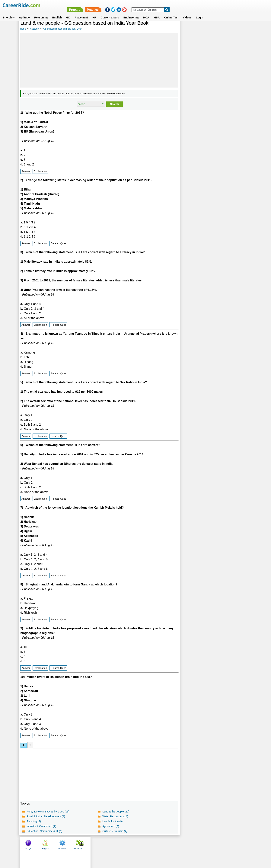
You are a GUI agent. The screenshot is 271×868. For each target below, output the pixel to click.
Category (35, 29)
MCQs (189, 29)
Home (23, 29)
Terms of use (134, 844)
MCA (146, 13)
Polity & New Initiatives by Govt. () (48, 812)
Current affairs (110, 13)
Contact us (116, 844)
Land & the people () (116, 812)
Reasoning (41, 13)
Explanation (40, 171)
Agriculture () (110, 826)
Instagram (177, 844)
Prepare (174, 5)
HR (94, 13)
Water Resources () (115, 816)
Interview (9, 13)
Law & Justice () (112, 821)
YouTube (162, 844)
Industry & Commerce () (41, 826)
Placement (81, 13)
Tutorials (223, 29)
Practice (191, 5)
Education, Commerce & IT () (45, 831)
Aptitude (24, 13)
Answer (26, 171)
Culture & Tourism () (115, 831)
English (57, 13)
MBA (157, 13)
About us (101, 844)
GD (68, 13)
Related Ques (58, 243)
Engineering (131, 13)
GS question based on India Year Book (63, 29)
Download (240, 29)
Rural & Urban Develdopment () (46, 816)
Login (199, 13)
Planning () (34, 821)
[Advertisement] (99, 60)
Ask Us (149, 844)
